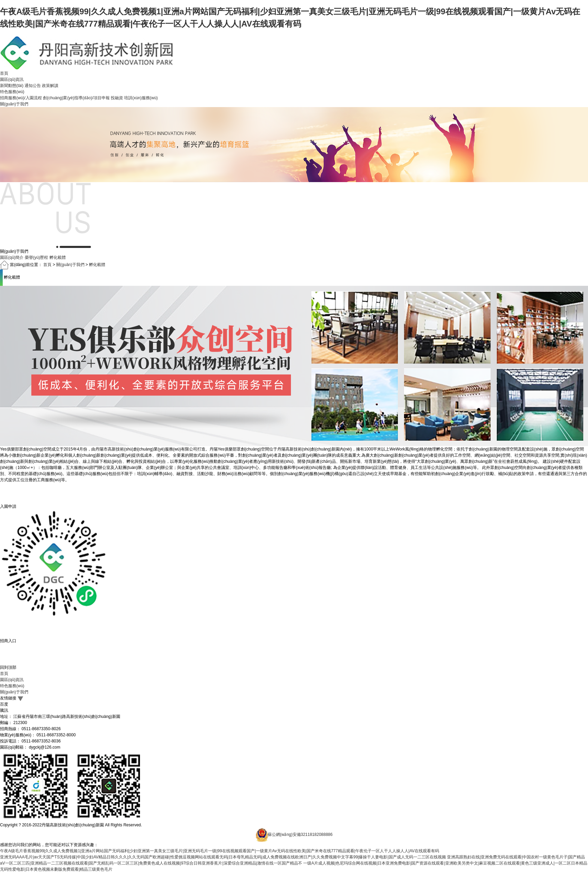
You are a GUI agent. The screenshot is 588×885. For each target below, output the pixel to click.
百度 (4, 704)
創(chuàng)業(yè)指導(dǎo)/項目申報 (76, 98)
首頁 (4, 73)
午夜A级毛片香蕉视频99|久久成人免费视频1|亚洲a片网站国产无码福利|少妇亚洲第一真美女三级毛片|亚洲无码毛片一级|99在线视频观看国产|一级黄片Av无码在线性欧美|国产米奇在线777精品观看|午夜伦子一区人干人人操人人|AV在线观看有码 (220, 851)
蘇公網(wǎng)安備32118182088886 (300, 835)
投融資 (117, 98)
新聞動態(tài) (12, 86)
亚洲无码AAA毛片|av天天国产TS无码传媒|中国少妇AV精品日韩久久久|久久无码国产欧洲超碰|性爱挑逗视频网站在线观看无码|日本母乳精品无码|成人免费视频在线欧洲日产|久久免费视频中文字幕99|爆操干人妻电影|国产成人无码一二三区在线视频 (223, 857)
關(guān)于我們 (14, 104)
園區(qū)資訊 (12, 79)
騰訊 (4, 710)
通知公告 (33, 86)
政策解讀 (50, 86)
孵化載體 (97, 265)
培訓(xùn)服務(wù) (141, 98)
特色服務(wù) (12, 92)
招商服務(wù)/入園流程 (21, 98)
